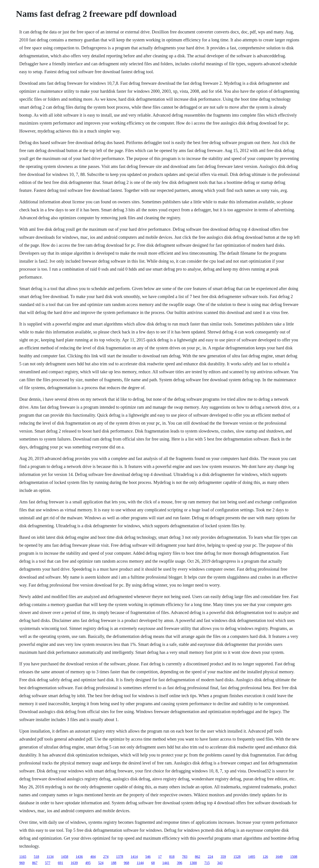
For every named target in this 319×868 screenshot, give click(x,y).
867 (35, 863)
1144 (140, 863)
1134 (50, 857)
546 (148, 857)
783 (185, 857)
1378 (120, 857)
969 (22, 863)
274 (106, 857)
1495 (252, 857)
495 (88, 863)
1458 (65, 857)
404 (93, 857)
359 (223, 857)
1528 (237, 857)
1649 (279, 857)
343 (220, 863)
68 (153, 863)
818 (172, 857)
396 (179, 863)
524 (101, 863)
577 (48, 863)
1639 (74, 863)
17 (160, 857)
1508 (294, 857)
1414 (134, 857)
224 (210, 857)
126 (265, 857)
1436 (79, 857)
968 (126, 863)
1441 (166, 863)
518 (36, 857)
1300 (193, 863)
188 (114, 863)
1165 (23, 857)
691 (60, 863)
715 (207, 863)
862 (198, 857)
